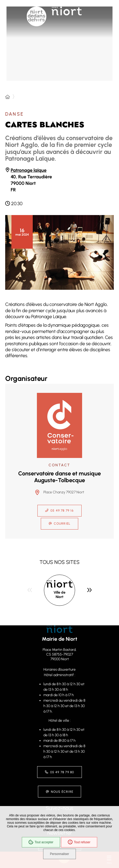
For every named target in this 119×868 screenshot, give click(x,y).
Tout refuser (79, 842)
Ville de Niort (59, 595)
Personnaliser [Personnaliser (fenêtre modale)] (59, 854)
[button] (59, 252)
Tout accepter (41, 842)
